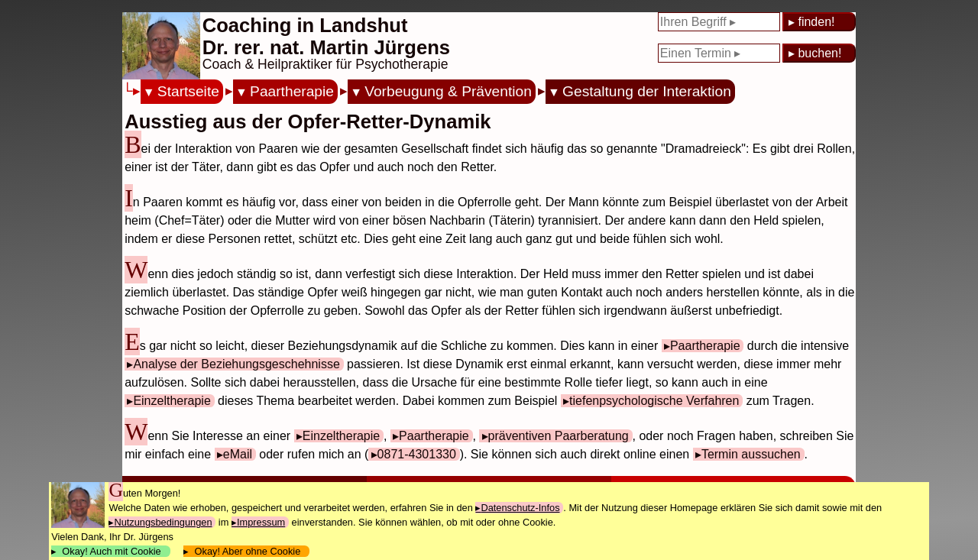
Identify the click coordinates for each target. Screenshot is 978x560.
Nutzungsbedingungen (163, 522)
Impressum (261, 522)
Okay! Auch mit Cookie (112, 551)
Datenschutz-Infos (520, 508)
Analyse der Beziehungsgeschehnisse (236, 364)
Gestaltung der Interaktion (647, 91)
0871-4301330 (417, 454)
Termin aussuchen (751, 454)
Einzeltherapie (172, 401)
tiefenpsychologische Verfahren (654, 401)
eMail (238, 454)
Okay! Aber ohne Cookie (247, 551)
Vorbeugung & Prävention (448, 91)
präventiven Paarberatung (559, 436)
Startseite (188, 91)
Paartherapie (292, 91)
